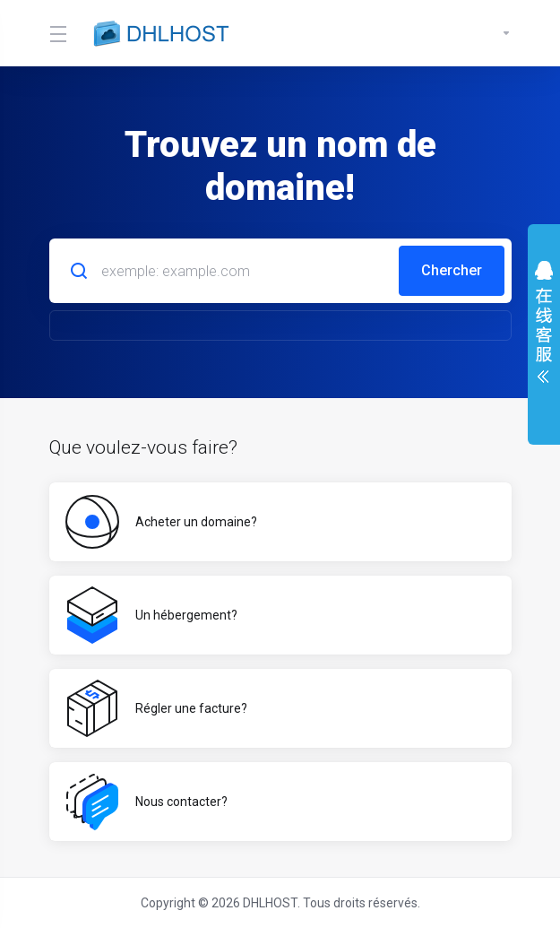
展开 (544, 326)
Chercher (452, 270)
